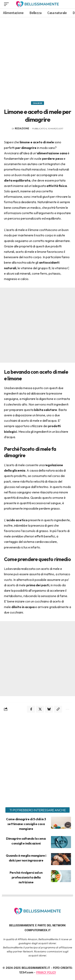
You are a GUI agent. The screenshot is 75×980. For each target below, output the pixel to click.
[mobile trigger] (7, 4)
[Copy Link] (58, 709)
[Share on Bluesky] (49, 709)
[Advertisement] (37, 58)
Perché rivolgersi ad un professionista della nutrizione (26, 877)
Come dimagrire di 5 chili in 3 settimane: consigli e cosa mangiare (26, 824)
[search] (68, 4)
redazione (22, 128)
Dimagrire (37, 103)
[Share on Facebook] (31, 709)
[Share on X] (40, 709)
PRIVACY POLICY (46, 973)
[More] (67, 709)
